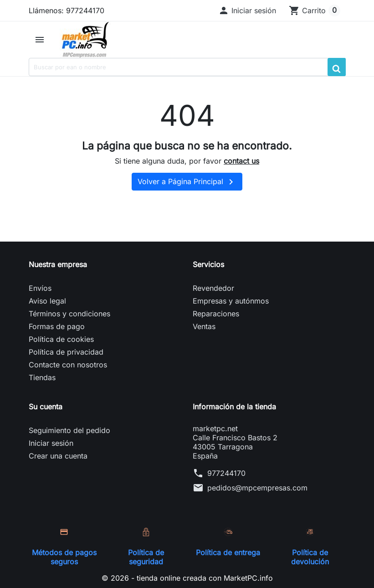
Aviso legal (47, 301)
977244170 (226, 473)
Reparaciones (216, 314)
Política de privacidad (66, 352)
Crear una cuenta (58, 456)
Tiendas (42, 377)
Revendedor (213, 288)
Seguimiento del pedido (69, 430)
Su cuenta (46, 407)
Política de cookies (61, 339)
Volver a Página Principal (187, 182)
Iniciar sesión (51, 443)
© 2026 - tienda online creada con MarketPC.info (187, 578)
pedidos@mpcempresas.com (257, 488)
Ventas (204, 326)
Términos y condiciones (69, 314)
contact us (241, 161)
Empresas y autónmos (231, 301)
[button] (247, 10)
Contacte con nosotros (68, 365)
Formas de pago (57, 326)
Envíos (40, 288)
